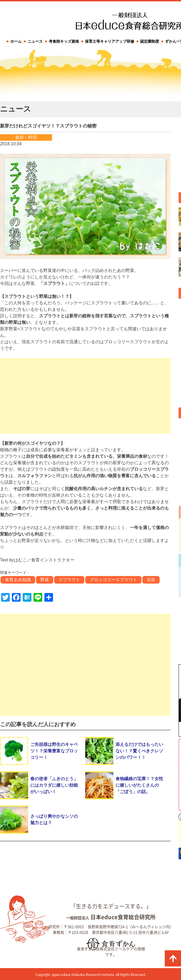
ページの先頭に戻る (173, 958)
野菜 (45, 580)
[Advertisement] (85, 396)
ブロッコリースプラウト (113, 580)
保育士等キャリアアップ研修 (110, 41)
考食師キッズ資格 (64, 41)
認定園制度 (150, 41)
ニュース (35, 41)
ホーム (16, 41)
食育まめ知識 (18, 580)
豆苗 (151, 580)
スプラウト (69, 580)
